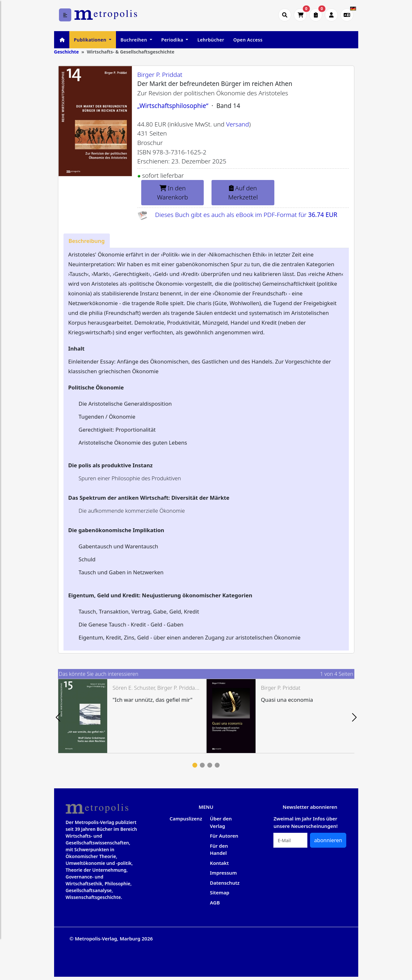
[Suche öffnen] (285, 15)
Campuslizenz (186, 819)
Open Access (248, 40)
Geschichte (67, 52)
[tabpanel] (132, 716)
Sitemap (220, 892)
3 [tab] (210, 765)
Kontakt (219, 863)
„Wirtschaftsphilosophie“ (173, 106)
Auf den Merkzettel (243, 193)
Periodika (173, 40)
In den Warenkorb (173, 193)
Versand (238, 124)
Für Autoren (224, 836)
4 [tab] (217, 765)
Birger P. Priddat (160, 75)
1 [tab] (195, 765)
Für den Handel (219, 849)
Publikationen (91, 40)
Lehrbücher (211, 40)
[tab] (87, 241)
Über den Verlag (221, 822)
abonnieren (328, 840)
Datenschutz (225, 883)
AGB (215, 902)
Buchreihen (134, 40)
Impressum (223, 873)
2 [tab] (202, 765)
